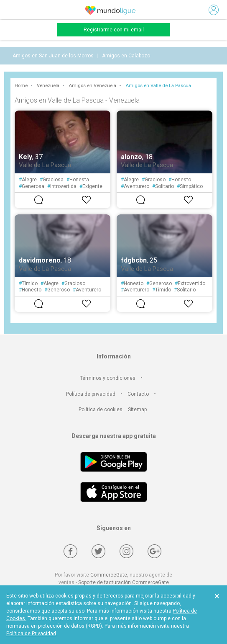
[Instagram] (126, 551)
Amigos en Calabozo (126, 56)
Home (21, 86)
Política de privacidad (91, 394)
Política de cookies (101, 410)
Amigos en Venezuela (92, 86)
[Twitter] (98, 551)
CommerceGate (109, 575)
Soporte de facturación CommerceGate (124, 582)
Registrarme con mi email (114, 30)
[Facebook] (70, 551)
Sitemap (137, 410)
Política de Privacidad (31, 634)
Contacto (138, 394)
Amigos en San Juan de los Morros (53, 56)
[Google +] (154, 551)
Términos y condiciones (108, 378)
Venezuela (48, 86)
